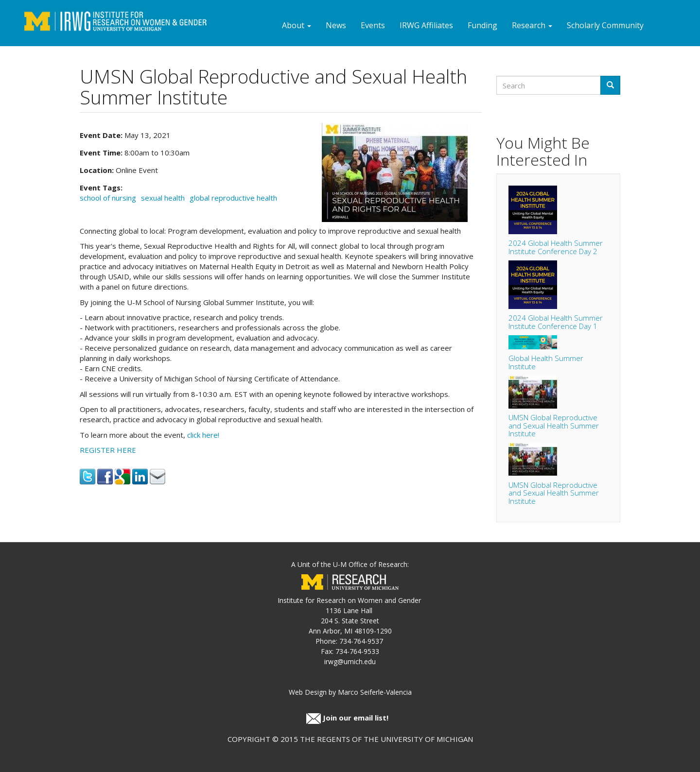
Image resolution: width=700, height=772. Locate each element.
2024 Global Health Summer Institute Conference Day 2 (556, 247)
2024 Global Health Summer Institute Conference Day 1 (556, 322)
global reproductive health (233, 198)
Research (532, 25)
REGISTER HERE (108, 450)
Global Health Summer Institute (546, 362)
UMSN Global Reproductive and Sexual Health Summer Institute (554, 425)
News (336, 25)
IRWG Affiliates (426, 25)
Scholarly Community (605, 25)
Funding (482, 25)
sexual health (163, 198)
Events (373, 25)
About (297, 25)
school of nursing (108, 198)
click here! (203, 435)
